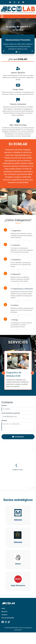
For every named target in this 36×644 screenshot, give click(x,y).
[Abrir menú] (2, 16)
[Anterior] (3, 373)
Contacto (4, 616)
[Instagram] (15, 2)
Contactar (18, 438)
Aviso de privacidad (8, 619)
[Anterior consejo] (4, 51)
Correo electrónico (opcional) (11, 413)
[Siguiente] (33, 373)
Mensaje (4, 420)
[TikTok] (9, 624)
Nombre (5, 405)
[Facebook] (3, 624)
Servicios (4, 613)
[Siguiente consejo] (32, 51)
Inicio (3, 610)
